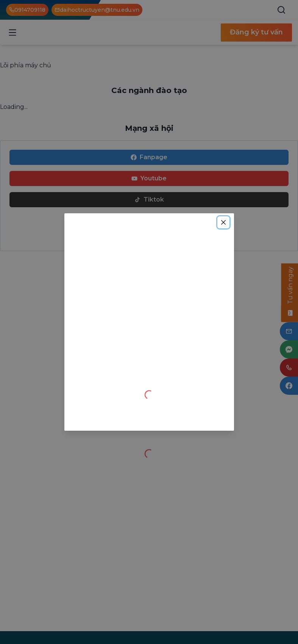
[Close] (223, 222)
